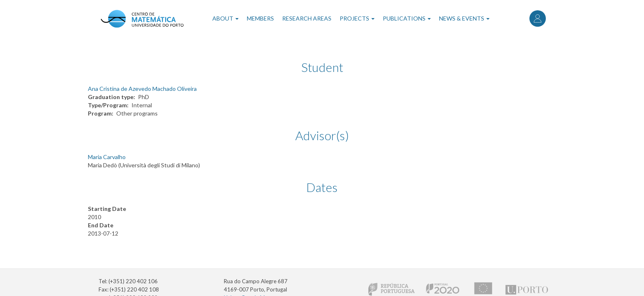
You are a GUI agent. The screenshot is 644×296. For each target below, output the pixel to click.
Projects (357, 18)
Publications (407, 18)
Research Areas (307, 18)
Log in (538, 18)
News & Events (464, 18)
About (225, 18)
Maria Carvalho (107, 157)
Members (260, 18)
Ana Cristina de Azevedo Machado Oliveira (142, 89)
